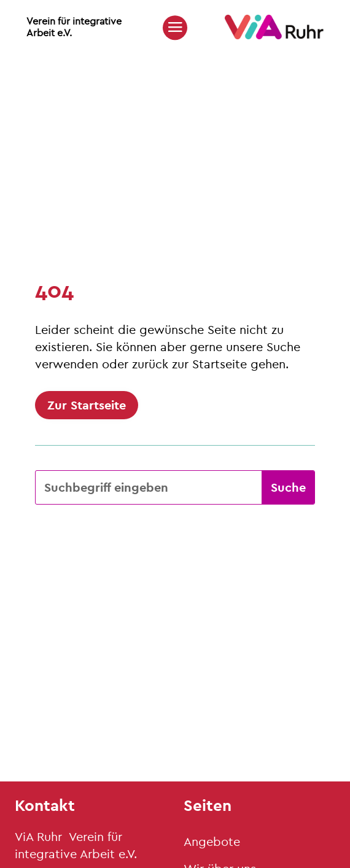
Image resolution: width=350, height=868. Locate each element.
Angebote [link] (212, 841)
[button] (175, 27)
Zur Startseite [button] (87, 405)
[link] (274, 36)
